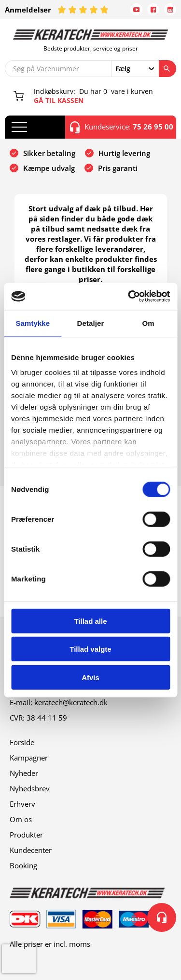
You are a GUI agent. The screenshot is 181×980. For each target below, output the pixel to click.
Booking (23, 865)
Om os (21, 819)
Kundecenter (31, 850)
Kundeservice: (122, 127)
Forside (22, 742)
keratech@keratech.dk (71, 702)
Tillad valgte (90, 649)
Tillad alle (90, 621)
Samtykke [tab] (33, 323)
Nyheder (24, 773)
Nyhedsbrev (30, 788)
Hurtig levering (124, 153)
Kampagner (29, 758)
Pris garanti (118, 168)
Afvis (90, 677)
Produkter (26, 835)
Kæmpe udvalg (49, 168)
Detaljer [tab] (91, 323)
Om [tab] (148, 323)
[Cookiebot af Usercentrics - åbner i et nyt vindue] (129, 297)
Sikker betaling (49, 153)
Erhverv (22, 804)
